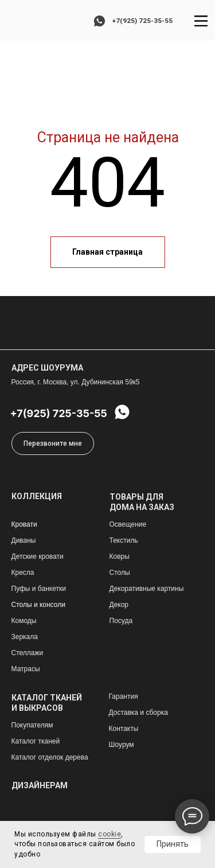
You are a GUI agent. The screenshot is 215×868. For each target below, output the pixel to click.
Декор (119, 605)
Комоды (24, 621)
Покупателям (32, 725)
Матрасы (26, 669)
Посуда (121, 621)
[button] (53, 443)
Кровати (24, 524)
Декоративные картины (147, 589)
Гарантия (124, 696)
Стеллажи (28, 653)
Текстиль (124, 540)
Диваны (24, 540)
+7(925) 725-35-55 (142, 21)
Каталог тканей (36, 741)
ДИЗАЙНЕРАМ (40, 785)
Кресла (23, 573)
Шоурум (122, 745)
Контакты (124, 729)
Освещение (128, 524)
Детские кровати (38, 556)
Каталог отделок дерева (50, 757)
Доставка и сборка (138, 713)
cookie (110, 834)
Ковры (120, 556)
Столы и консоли (38, 605)
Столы (120, 573)
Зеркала (25, 637)
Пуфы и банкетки (39, 589)
